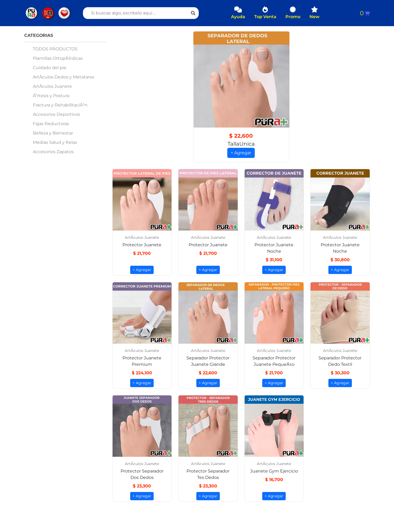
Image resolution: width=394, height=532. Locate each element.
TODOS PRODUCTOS (55, 49)
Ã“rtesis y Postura (51, 96)
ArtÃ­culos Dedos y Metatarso (64, 77)
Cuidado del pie (50, 68)
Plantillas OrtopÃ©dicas (58, 58)
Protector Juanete (142, 245)
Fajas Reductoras (51, 124)
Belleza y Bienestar (53, 133)
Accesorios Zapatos (53, 152)
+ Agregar (241, 153)
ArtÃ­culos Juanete (52, 86)
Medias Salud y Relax (55, 142)
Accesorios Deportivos (56, 114)
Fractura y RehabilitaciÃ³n (60, 105)
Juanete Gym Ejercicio (274, 471)
